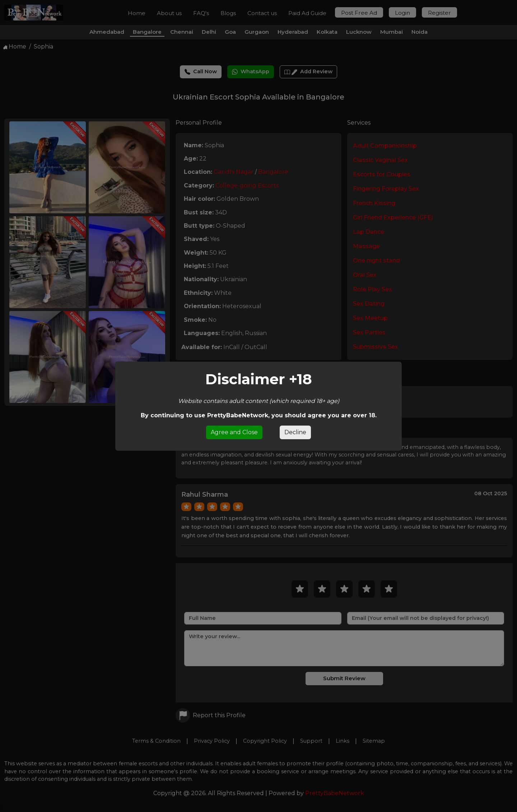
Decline (295, 432)
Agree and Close (234, 432)
